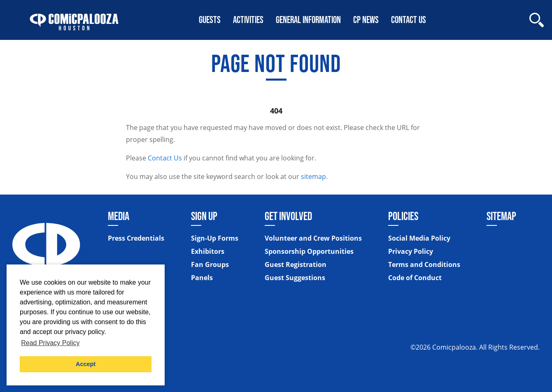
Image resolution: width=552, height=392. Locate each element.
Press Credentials (136, 238)
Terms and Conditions (424, 264)
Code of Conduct (415, 278)
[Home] (74, 20)
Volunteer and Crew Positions (313, 238)
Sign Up (204, 216)
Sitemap (501, 216)
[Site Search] (537, 20)
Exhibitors (208, 251)
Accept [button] (86, 364)
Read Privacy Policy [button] (50, 343)
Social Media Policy (419, 238)
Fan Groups (210, 264)
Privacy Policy (411, 251)
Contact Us (165, 158)
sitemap (313, 176)
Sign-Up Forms (215, 238)
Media (119, 216)
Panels (202, 278)
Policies (403, 216)
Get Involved (288, 216)
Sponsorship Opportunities (309, 251)
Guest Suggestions (295, 278)
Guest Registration (296, 264)
